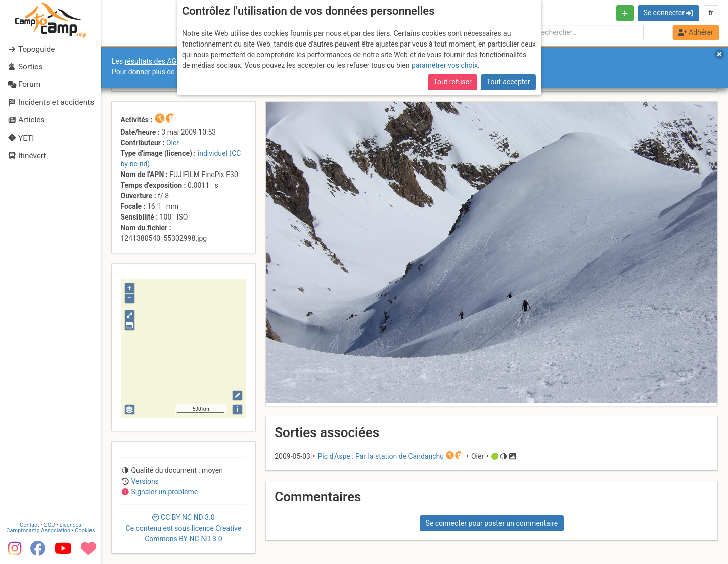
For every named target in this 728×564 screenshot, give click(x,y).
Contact (29, 525)
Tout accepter (509, 82)
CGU (50, 525)
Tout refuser (452, 82)
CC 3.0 (184, 528)
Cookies (85, 530)
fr (711, 13)
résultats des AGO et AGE (165, 61)
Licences (71, 525)
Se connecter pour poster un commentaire (492, 523)
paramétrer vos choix (445, 65)
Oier (173, 143)
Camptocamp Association (38, 530)
